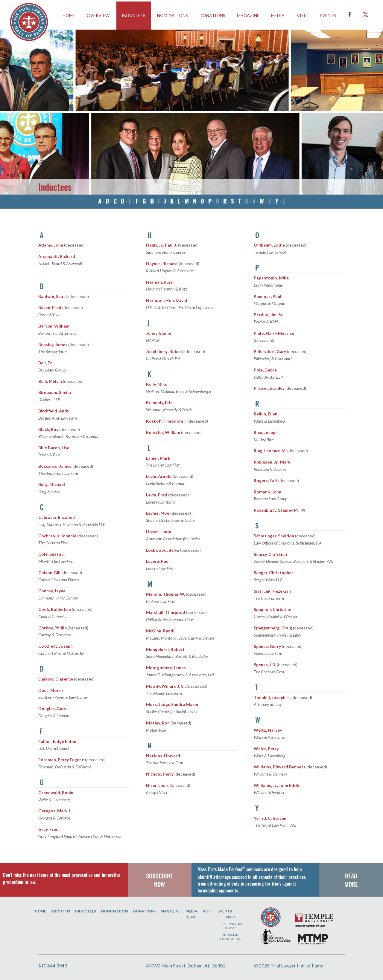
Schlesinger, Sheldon (274, 536)
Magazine (248, 15)
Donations (212, 15)
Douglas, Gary (52, 708)
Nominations (172, 15)
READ (351, 876)
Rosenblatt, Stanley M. (276, 510)
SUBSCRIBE (159, 876)
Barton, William (54, 326)
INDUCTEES (134, 15)
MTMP (231, 917)
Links (191, 917)
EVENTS (328, 15)
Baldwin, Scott (53, 296)
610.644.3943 (53, 966)
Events (225, 911)
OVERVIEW (98, 15)
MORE (351, 884)
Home (41, 911)
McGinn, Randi (160, 631)
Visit (303, 15)
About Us (61, 911)
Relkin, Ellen (266, 414)
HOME (69, 15)
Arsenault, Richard (57, 256)
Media (278, 15)
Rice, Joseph (266, 432)
